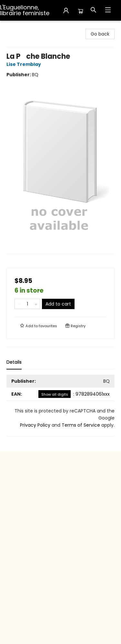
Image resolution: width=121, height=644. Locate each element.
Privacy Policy (35, 425)
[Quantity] (27, 304)
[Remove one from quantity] (19, 304)
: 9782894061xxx (74, 394)
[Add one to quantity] (36, 304)
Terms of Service (81, 425)
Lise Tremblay (25, 64)
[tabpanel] (60, 406)
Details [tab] (14, 362)
